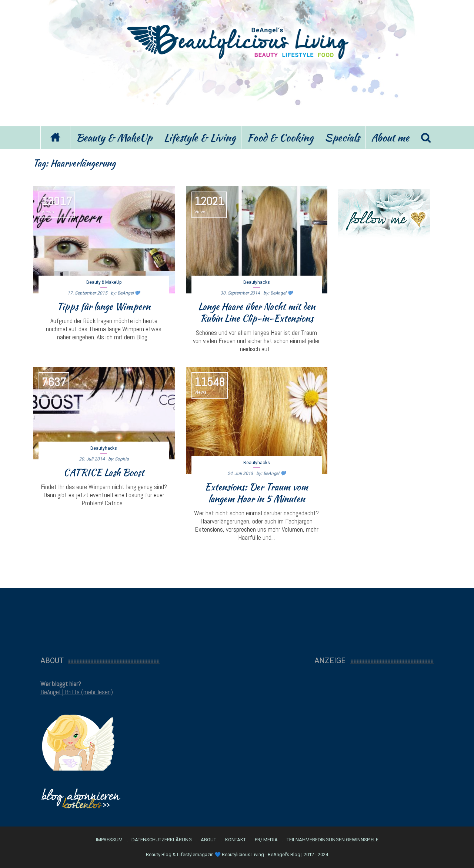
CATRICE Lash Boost (104, 472)
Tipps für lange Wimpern (104, 306)
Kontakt (236, 840)
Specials (342, 137)
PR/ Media (266, 840)
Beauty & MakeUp (114, 137)
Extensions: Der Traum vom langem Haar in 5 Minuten (256, 493)
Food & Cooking (280, 137)
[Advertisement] (237, 92)
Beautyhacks (257, 282)
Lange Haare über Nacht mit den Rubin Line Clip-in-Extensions (257, 312)
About (208, 840)
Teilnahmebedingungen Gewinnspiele (333, 840)
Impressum (109, 840)
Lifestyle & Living (200, 137)
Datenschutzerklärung (162, 840)
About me (390, 137)
